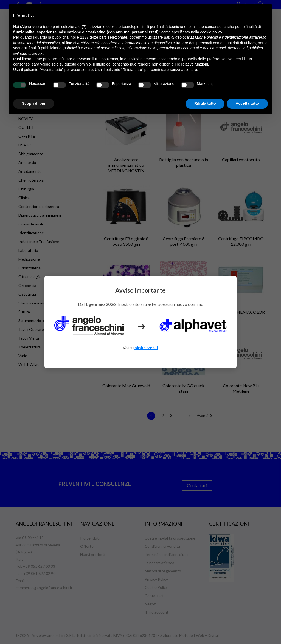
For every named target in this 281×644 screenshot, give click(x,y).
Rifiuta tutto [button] (205, 103)
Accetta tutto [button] (247, 103)
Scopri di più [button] (34, 103)
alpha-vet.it (146, 347)
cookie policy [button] (211, 32)
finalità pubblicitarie (45, 48)
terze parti (98, 37)
